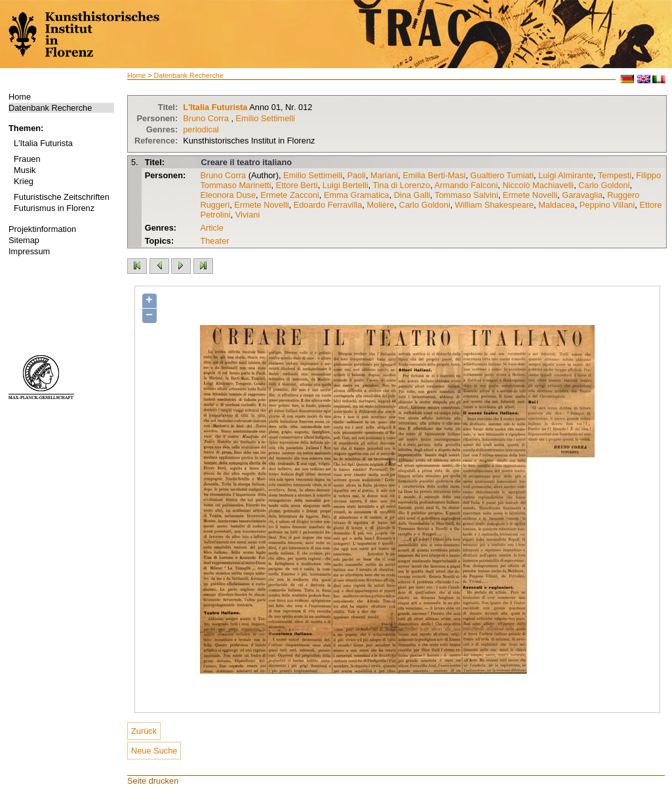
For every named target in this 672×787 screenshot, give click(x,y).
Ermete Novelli (530, 195)
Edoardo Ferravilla (328, 205)
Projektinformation (42, 229)
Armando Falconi (466, 185)
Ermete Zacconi (290, 195)
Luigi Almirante (566, 175)
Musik (25, 170)
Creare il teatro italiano (246, 162)
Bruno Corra (206, 118)
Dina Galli (412, 195)
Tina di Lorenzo (401, 185)
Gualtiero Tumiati (502, 175)
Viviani (247, 215)
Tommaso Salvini (466, 195)
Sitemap (24, 240)
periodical (201, 129)
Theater (214, 241)
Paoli (356, 175)
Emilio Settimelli (266, 118)
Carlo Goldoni (604, 185)
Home (20, 97)
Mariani (384, 175)
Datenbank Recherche (50, 108)
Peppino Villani (607, 205)
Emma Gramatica (357, 195)
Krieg (24, 181)
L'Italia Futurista (43, 143)
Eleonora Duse (228, 195)
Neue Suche (154, 751)
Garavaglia (582, 195)
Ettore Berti (297, 185)
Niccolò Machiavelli (538, 185)
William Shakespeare (494, 205)
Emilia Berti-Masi (434, 175)
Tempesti (615, 175)
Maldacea (557, 205)
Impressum (29, 251)
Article (212, 228)
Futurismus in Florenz (54, 208)
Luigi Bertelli (346, 185)
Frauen (27, 159)
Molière (380, 205)
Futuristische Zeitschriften (62, 197)
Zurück (144, 731)
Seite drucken (153, 781)
